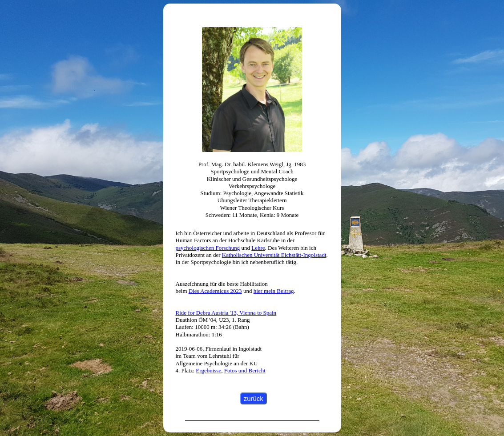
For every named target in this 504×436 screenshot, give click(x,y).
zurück (254, 398)
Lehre (258, 248)
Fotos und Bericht (245, 370)
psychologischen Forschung (208, 248)
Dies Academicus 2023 (215, 291)
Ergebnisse (208, 370)
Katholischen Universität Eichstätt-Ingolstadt (274, 255)
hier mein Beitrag (274, 291)
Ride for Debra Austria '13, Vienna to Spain (226, 313)
